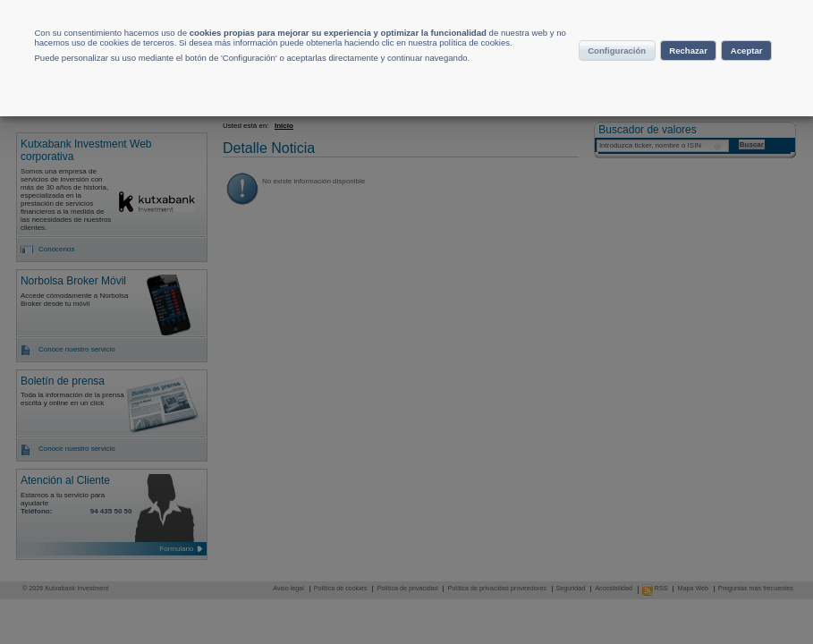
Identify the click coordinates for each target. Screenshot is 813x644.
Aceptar (713, 110)
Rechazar (626, 110)
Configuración (667, 75)
